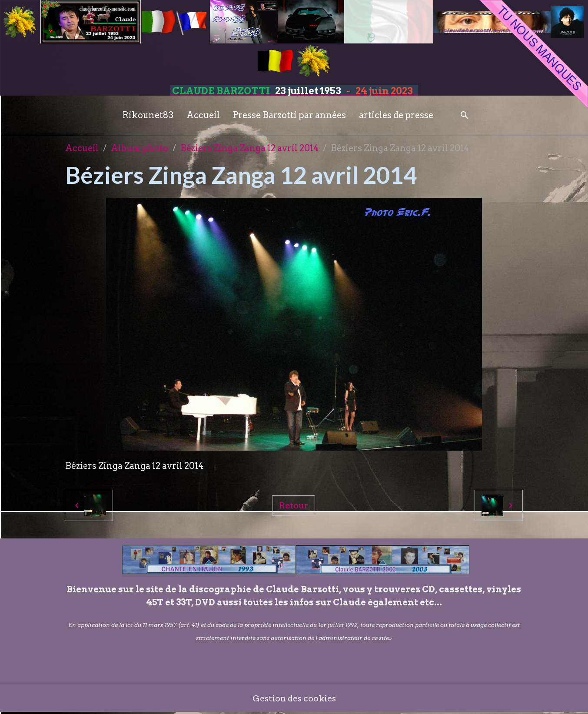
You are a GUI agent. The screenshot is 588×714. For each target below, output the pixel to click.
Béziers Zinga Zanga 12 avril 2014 (249, 148)
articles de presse (396, 115)
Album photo (140, 148)
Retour (294, 505)
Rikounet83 (148, 115)
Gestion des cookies (294, 699)
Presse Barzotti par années (289, 115)
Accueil (203, 115)
